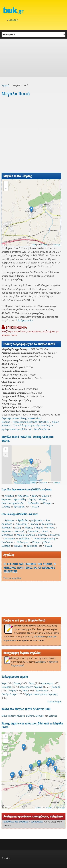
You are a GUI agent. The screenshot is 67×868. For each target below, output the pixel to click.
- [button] (6, 188)
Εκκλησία (6, 687)
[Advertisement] (33, 58)
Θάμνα (45, 496)
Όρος (32, 683)
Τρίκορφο (19, 507)
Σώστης (6, 507)
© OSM (44, 245)
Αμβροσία (37, 520)
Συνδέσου (39, 636)
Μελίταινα (7, 535)
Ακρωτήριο (47, 683)
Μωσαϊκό (10, 538)
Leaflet (33, 245)
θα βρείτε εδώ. (25, 320)
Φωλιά (35, 507)
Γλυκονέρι (48, 524)
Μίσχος (43, 499)
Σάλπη (47, 542)
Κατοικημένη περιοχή (31, 687)
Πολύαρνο (22, 542)
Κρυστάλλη (20, 499)
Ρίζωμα (47, 503)
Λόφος (12, 691)
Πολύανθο (33, 503)
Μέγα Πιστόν (9, 716)
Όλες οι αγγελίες (12, 578)
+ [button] (6, 184)
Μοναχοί (55, 535)
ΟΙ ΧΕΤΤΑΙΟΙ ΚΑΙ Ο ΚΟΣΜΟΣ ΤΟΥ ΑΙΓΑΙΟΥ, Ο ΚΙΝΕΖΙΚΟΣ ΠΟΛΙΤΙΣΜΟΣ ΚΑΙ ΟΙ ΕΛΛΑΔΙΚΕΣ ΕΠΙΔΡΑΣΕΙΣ (30, 568)
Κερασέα (6, 499)
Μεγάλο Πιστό (42, 429)
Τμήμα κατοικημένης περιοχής (41, 694)
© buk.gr (57, 245)
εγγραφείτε (37, 822)
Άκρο (4, 683)
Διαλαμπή (7, 528)
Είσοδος (13, 20)
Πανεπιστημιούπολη (13, 503)
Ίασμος (39, 528)
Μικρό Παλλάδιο (26, 535)
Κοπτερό (20, 531)
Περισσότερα (54, 701)
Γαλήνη (34, 524)
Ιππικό (51, 528)
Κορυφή (56, 687)
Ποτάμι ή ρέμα (9, 694)
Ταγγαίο (18, 546)
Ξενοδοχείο (42, 691)
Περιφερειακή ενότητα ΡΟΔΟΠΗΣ (31, 422)
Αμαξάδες (23, 520)
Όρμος (17, 683)
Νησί (25, 691)
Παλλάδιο (24, 538)
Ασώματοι (23, 496)
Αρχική (5, 85)
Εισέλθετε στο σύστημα (16, 822)
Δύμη (35, 496)
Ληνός (32, 499)
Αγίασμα (9, 496)
